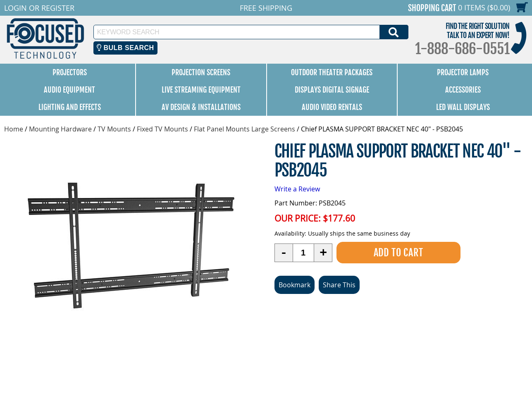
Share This (339, 285)
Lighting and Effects (70, 107)
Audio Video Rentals (332, 107)
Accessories (463, 90)
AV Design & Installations (201, 107)
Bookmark (295, 285)
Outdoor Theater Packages (332, 72)
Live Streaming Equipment (201, 90)
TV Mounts (114, 129)
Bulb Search (125, 48)
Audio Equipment (69, 90)
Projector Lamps (463, 72)
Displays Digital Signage (332, 90)
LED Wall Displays (463, 107)
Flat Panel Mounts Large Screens (245, 129)
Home (14, 129)
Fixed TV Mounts (162, 129)
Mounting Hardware (60, 129)
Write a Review (297, 189)
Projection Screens (201, 72)
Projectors (70, 72)
